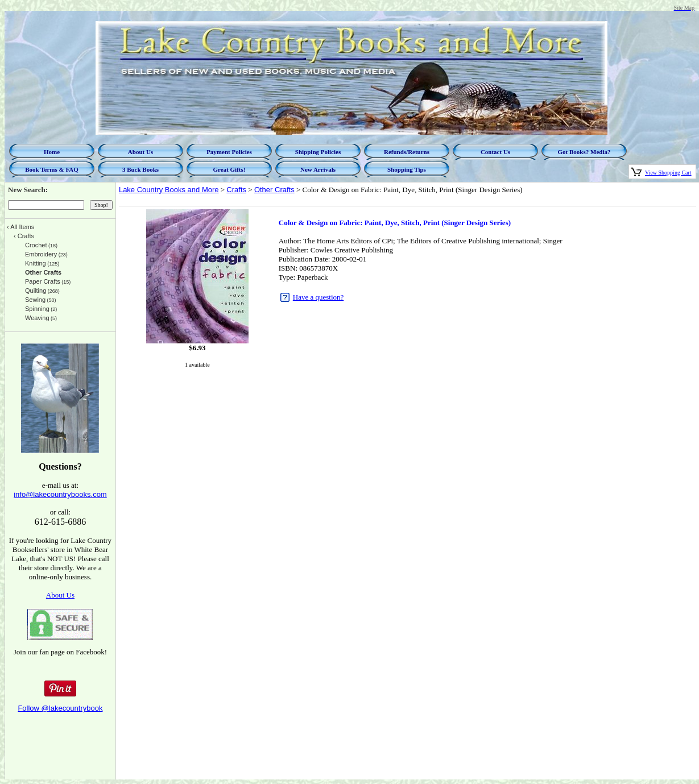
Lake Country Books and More (169, 190)
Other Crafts (274, 190)
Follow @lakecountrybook (60, 708)
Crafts (236, 190)
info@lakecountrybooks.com (60, 494)
